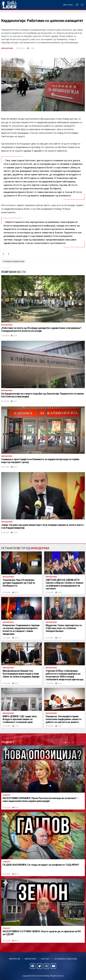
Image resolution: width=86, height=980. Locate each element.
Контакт (46, 959)
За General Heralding (66, 959)
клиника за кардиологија (14, 261)
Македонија (7, 48)
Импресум (15, 959)
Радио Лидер (9, 5)
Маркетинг (31, 959)
